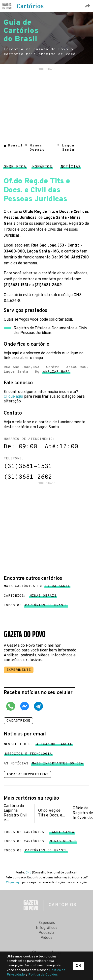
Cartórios (30, 6)
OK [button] (78, 966)
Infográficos (47, 928)
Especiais (47, 923)
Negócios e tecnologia (28, 755)
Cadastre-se (18, 721)
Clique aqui (13, 397)
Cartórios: (30, 596)
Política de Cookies (43, 975)
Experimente (19, 670)
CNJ (28, 873)
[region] (47, 103)
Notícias (71, 168)
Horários (42, 168)
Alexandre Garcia (54, 745)
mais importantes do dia (57, 765)
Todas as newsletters (27, 774)
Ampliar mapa (56, 373)
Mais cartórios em (37, 586)
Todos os (36, 606)
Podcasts (46, 933)
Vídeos (46, 938)
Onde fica (15, 168)
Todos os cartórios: (39, 832)
